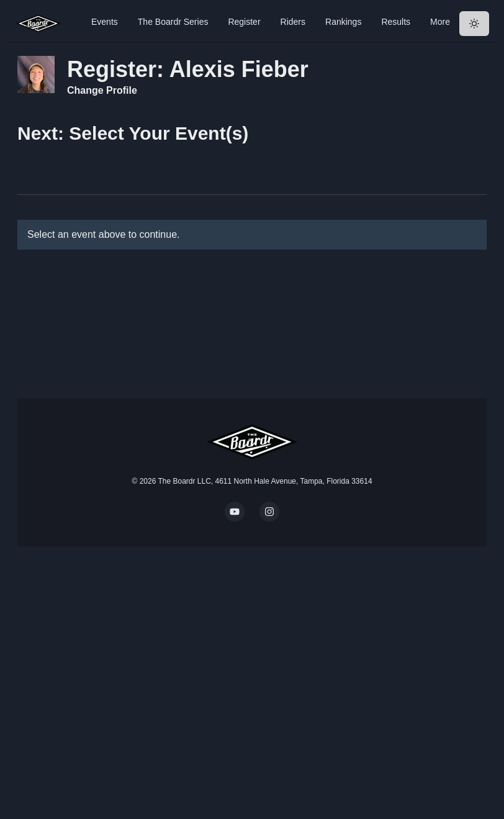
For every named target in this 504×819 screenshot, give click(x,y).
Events (105, 22)
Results (396, 22)
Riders (293, 22)
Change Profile (102, 90)
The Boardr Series (173, 22)
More (440, 22)
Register (244, 22)
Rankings (343, 22)
